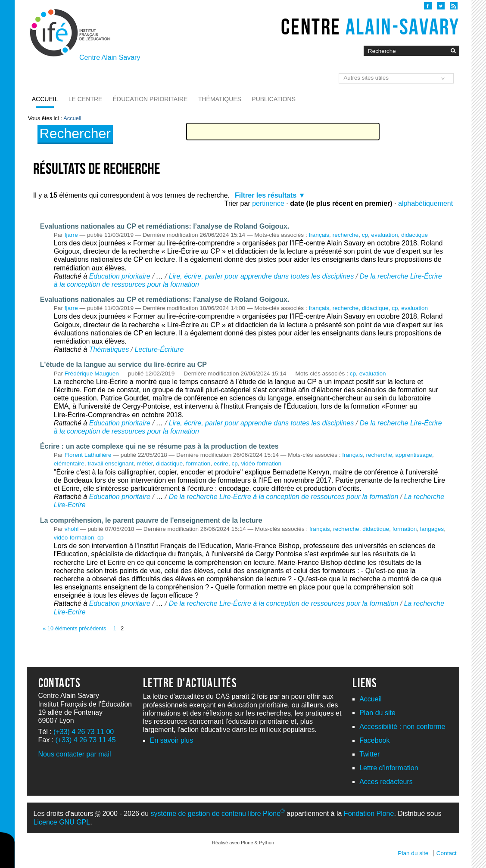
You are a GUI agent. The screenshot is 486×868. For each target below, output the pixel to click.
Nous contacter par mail (75, 754)
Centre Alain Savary (110, 57)
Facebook (374, 740)
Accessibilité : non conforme (402, 727)
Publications (274, 99)
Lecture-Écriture (159, 349)
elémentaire (69, 463)
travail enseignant (111, 463)
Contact (447, 853)
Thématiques (220, 99)
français (319, 235)
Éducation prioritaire (150, 99)
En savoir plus (172, 740)
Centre (370, 27)
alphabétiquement (425, 203)
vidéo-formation (261, 463)
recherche (346, 235)
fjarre (71, 235)
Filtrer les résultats (266, 195)
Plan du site (377, 713)
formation (198, 463)
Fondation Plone (369, 814)
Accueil (45, 99)
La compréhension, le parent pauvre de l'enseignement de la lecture (151, 520)
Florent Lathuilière (88, 455)
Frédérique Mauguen (92, 374)
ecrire (221, 463)
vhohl (72, 529)
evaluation (385, 235)
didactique (414, 235)
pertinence (268, 203)
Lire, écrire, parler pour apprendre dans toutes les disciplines (262, 276)
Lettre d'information (389, 768)
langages (432, 529)
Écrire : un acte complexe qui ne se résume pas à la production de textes (159, 446)
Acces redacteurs (386, 782)
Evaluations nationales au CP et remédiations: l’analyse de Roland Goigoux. (165, 226)
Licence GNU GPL (62, 822)
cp (365, 235)
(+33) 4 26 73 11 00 (84, 732)
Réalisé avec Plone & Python (243, 843)
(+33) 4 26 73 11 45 (86, 740)
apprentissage (414, 455)
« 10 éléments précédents (74, 628)
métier (145, 463)
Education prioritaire (120, 276)
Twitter (369, 754)
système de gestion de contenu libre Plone (218, 814)
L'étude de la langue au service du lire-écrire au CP (123, 364)
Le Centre (86, 99)
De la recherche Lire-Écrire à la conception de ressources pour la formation (284, 497)
